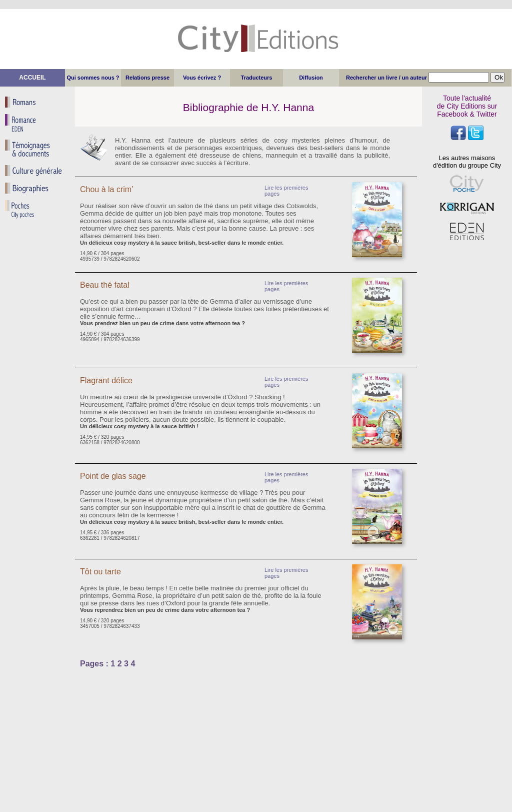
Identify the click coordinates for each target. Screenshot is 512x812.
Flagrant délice (106, 380)
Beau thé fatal (105, 285)
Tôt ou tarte (100, 572)
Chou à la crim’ (107, 189)
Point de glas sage (113, 476)
